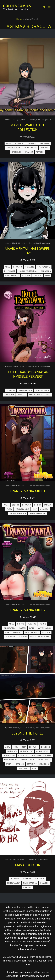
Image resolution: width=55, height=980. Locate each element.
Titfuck (40, 152)
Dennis (37, 505)
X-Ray (48, 276)
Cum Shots (32, 144)
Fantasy (48, 505)
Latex (32, 628)
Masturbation (11, 760)
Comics (32, 120)
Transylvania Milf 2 (28, 610)
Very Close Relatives (40, 637)
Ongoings (9, 395)
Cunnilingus (42, 751)
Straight (29, 152)
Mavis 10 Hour (27, 865)
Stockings (17, 152)
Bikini (9, 144)
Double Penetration (28, 271)
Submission (44, 764)
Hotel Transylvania (44, 120)
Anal (7, 267)
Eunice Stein (9, 628)
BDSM (16, 747)
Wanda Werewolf (18, 514)
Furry (9, 509)
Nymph (9, 764)
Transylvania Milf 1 (28, 491)
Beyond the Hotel (27, 733)
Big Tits (15, 505)
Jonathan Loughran (42, 756)
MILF (35, 509)
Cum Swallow (44, 267)
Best (24, 747)
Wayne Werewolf (37, 514)
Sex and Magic (36, 395)
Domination (9, 756)
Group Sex (45, 144)
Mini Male (17, 632)
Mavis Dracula (13, 148)
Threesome (23, 768)
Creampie (30, 267)
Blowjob (19, 144)
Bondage (45, 747)
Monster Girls (30, 148)
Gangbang (46, 271)
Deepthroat (10, 271)
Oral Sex (44, 148)
